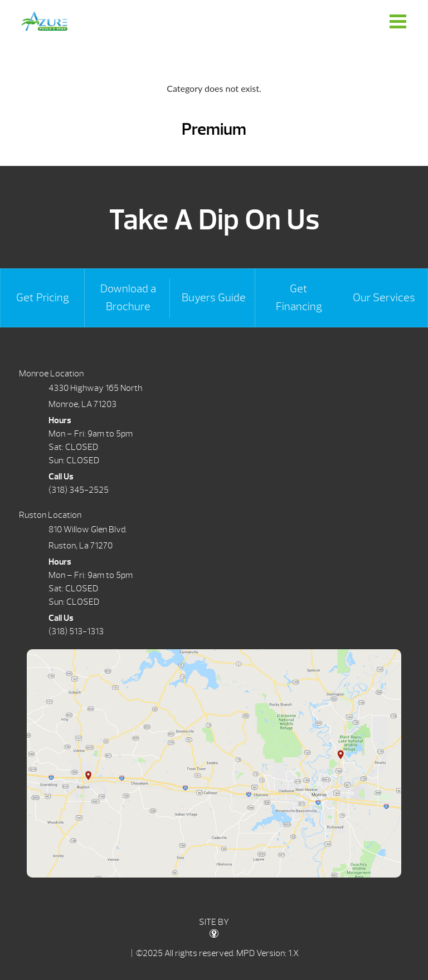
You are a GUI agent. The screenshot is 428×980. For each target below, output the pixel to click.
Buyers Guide (214, 298)
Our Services (384, 298)
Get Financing (299, 298)
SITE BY (214, 927)
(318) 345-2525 (79, 490)
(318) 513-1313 (76, 631)
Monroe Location (51, 374)
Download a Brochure (128, 298)
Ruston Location (50, 515)
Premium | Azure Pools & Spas (44, 21)
